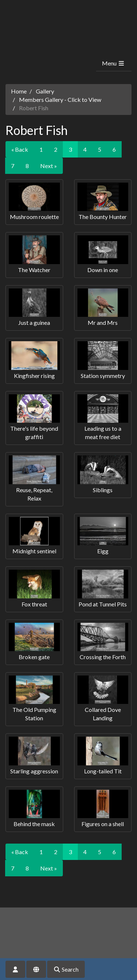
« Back (20, 149)
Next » (49, 166)
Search (66, 969)
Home (19, 91)
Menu (113, 63)
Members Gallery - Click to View (60, 99)
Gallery (45, 91)
